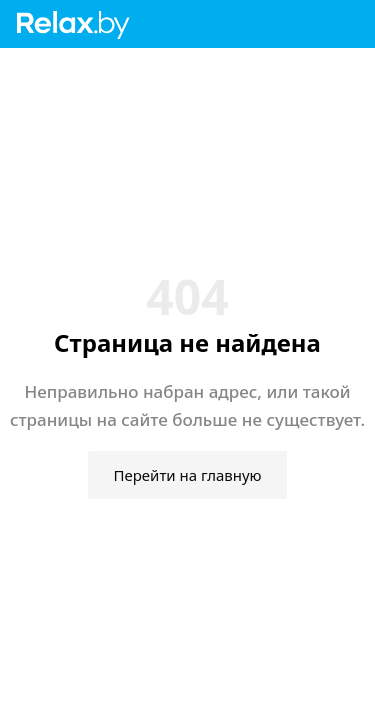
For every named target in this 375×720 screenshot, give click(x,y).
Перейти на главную (187, 475)
